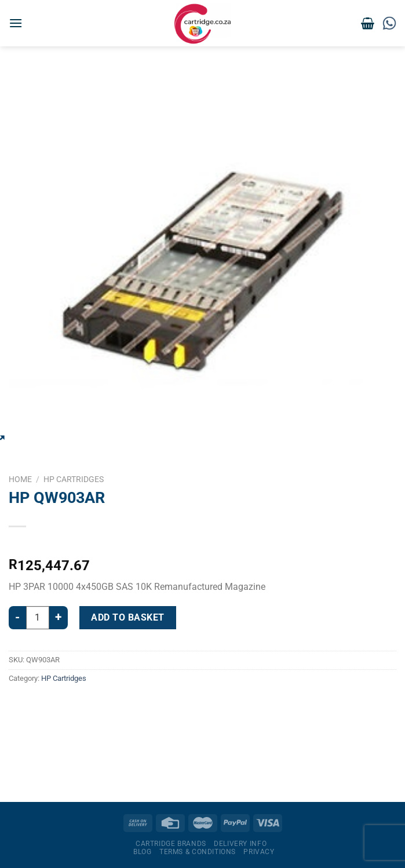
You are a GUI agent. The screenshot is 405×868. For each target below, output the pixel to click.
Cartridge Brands (171, 844)
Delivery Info (240, 844)
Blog (142, 852)
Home (20, 479)
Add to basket (127, 617)
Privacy (259, 852)
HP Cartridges (74, 479)
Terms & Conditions (198, 852)
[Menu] (16, 23)
